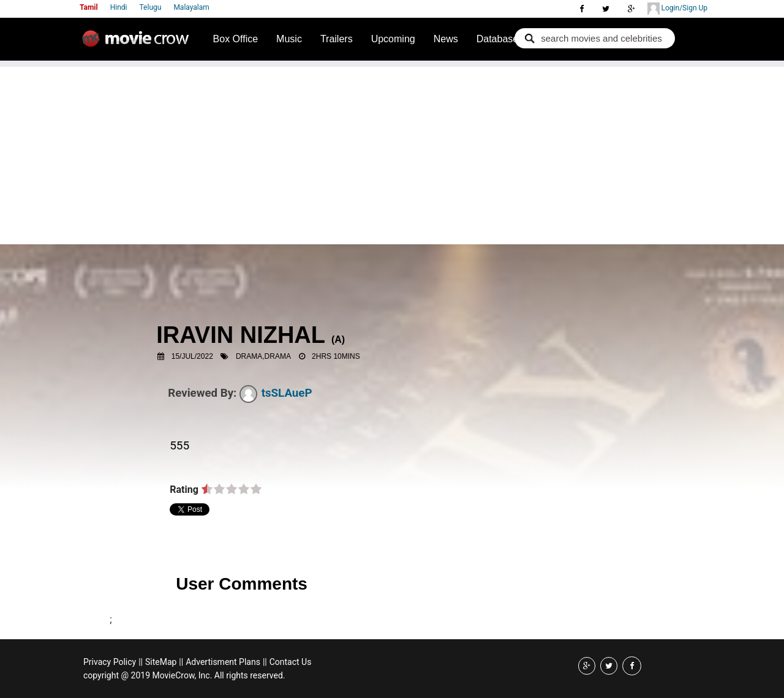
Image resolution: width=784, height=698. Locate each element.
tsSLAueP (276, 393)
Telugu (151, 7)
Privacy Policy (110, 662)
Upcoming (393, 39)
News (446, 39)
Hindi (119, 7)
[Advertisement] (392, 152)
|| (141, 662)
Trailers (337, 39)
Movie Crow (138, 43)
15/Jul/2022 (192, 356)
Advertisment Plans (223, 662)
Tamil (89, 7)
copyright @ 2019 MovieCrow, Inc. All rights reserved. (184, 675)
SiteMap (161, 662)
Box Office (236, 39)
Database (498, 39)
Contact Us (291, 662)
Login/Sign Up (677, 9)
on (207, 490)
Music (289, 39)
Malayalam (191, 7)
